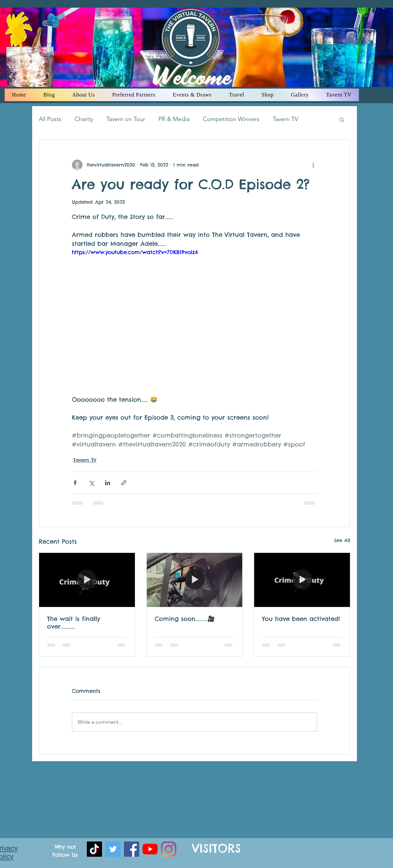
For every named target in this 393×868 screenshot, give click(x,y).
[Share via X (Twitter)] (91, 483)
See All (342, 540)
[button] (342, 119)
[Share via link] (124, 483)
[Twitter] (113, 849)
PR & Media (174, 119)
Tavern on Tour (126, 119)
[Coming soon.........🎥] (195, 580)
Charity (84, 119)
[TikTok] (94, 849)
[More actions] (313, 165)
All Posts (50, 119)
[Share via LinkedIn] (108, 483)
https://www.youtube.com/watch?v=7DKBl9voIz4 (135, 252)
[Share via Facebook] (75, 483)
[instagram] (169, 849)
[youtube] (150, 849)
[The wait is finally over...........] (87, 580)
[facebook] (132, 849)
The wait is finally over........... (74, 623)
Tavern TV (285, 119)
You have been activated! (301, 619)
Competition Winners (231, 119)
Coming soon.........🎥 (185, 619)
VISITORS (217, 848)
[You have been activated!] (302, 580)
